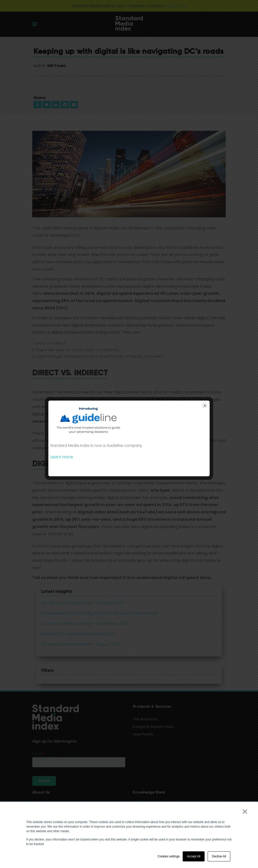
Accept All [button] (194, 856)
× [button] (245, 811)
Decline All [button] (219, 856)
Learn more (62, 457)
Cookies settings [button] (169, 856)
